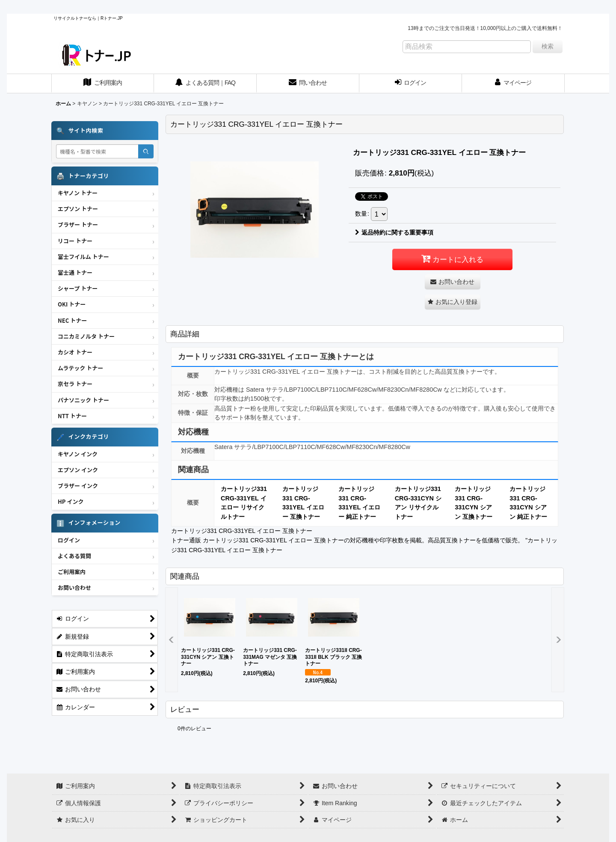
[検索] (146, 151)
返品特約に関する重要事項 (394, 232)
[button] (453, 302)
